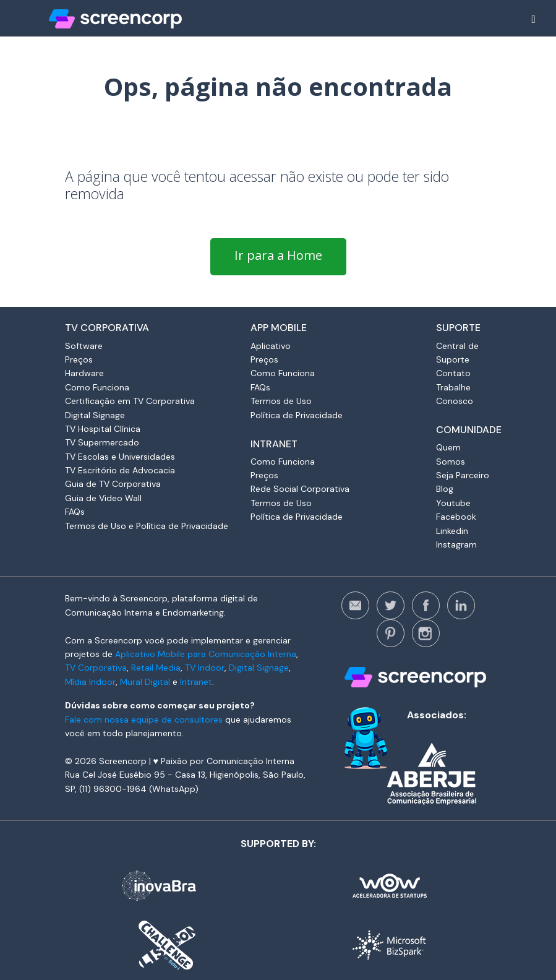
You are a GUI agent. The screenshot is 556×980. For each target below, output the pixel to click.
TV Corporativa (96, 668)
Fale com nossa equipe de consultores (144, 720)
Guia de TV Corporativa (113, 484)
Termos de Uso (281, 401)
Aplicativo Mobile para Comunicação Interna (206, 654)
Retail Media (156, 668)
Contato (453, 373)
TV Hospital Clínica (103, 429)
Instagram (456, 544)
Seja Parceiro (463, 475)
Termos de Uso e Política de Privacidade (147, 526)
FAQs (75, 512)
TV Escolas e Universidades (120, 457)
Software (84, 346)
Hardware (84, 373)
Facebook (456, 517)
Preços (79, 359)
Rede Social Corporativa (300, 489)
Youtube (453, 503)
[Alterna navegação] (533, 19)
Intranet (196, 682)
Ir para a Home (278, 255)
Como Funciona (97, 387)
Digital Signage (95, 415)
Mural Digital (145, 682)
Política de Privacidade (297, 415)
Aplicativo (271, 346)
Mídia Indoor (90, 682)
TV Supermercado (102, 442)
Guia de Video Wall (103, 498)
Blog (445, 489)
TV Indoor (205, 668)
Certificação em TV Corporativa (130, 401)
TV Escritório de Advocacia (120, 470)
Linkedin (452, 531)
